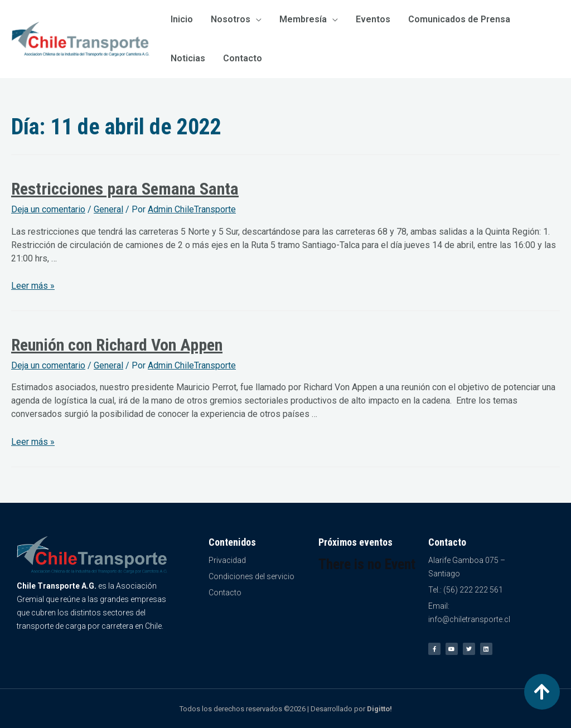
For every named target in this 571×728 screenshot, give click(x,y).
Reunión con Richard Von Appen (117, 345)
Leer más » (33, 286)
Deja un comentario (48, 209)
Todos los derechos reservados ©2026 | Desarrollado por (286, 709)
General (108, 209)
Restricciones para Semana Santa (125, 189)
